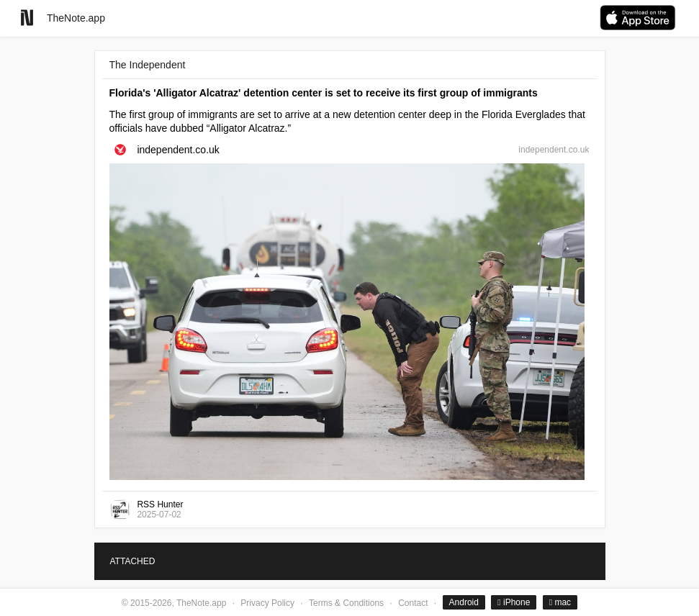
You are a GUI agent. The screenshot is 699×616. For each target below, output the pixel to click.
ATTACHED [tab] (133, 561)
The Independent (148, 65)
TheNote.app (76, 18)
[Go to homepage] (27, 18)
